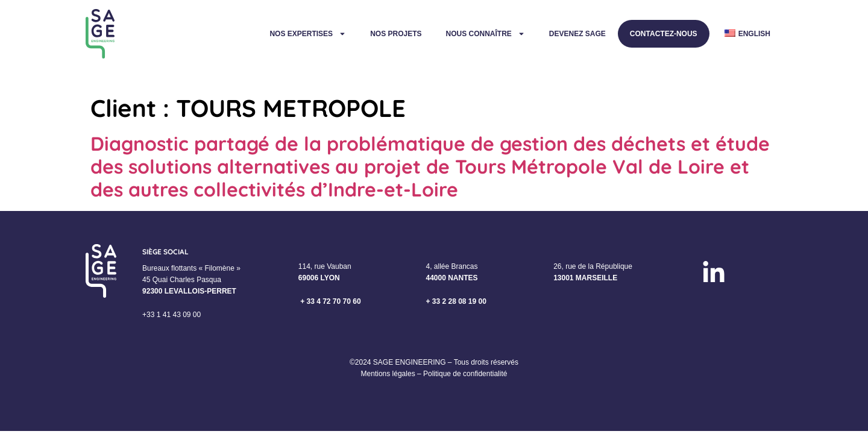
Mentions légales (388, 374)
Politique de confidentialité (465, 374)
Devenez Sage (577, 34)
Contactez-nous (664, 34)
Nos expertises (308, 34)
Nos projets (396, 34)
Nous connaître (485, 34)
